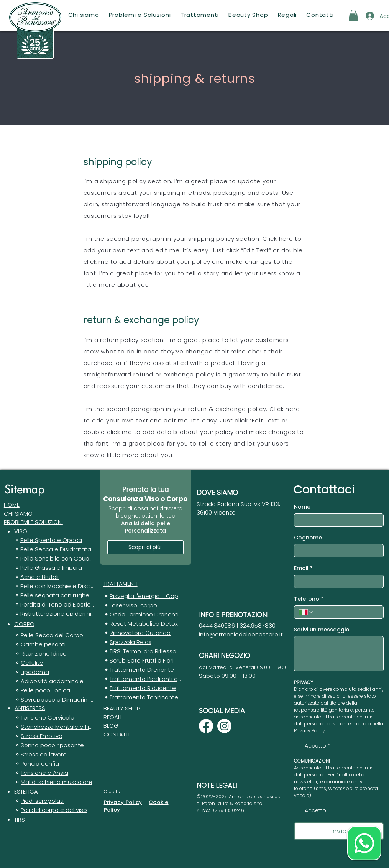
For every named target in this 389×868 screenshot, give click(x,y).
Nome (302, 507)
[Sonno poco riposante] (54, 746)
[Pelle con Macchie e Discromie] (54, 587)
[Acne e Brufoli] (54, 578)
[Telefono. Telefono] (346, 612)
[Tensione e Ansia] (54, 774)
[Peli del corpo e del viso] (54, 811)
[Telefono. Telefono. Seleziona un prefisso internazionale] (306, 612)
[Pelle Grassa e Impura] (54, 569)
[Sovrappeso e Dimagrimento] (54, 700)
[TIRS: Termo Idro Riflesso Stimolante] (143, 652)
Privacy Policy (123, 802)
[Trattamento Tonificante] (143, 698)
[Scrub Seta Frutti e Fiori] (143, 661)
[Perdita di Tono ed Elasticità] (54, 605)
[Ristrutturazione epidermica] (54, 615)
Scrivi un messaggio (322, 630)
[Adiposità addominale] (54, 682)
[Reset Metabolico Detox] (143, 625)
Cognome (308, 538)
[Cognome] (336, 551)
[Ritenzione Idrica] (54, 654)
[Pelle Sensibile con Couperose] (54, 559)
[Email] (336, 581)
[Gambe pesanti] (54, 645)
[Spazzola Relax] (143, 643)
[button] (140, 15)
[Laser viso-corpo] (143, 606)
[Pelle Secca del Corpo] (54, 636)
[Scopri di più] (145, 547)
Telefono (309, 599)
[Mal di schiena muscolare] (54, 783)
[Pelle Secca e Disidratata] (54, 550)
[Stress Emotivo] (54, 737)
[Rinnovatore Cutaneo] (143, 634)
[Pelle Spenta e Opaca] (54, 541)
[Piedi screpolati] (54, 802)
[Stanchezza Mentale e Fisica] (54, 728)
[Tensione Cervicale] (54, 718)
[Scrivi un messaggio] (339, 654)
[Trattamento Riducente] (143, 689)
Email (303, 568)
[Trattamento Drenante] (143, 671)
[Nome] (336, 520)
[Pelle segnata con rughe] (54, 596)
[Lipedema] (54, 673)
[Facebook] (206, 726)
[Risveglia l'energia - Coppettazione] (143, 597)
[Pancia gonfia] (54, 764)
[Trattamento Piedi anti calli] (143, 680)
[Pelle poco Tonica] (54, 691)
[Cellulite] (54, 664)
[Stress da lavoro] (54, 755)
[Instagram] (224, 726)
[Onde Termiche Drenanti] (143, 615)
